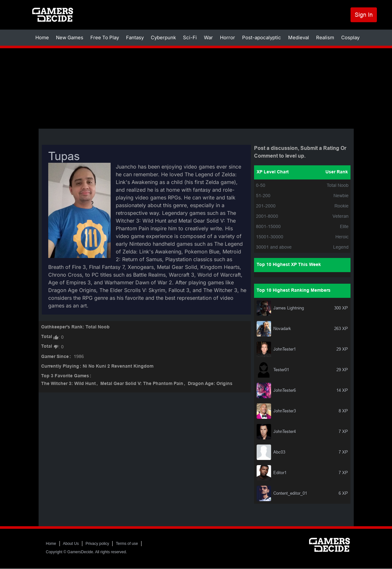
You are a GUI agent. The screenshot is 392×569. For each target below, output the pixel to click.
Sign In (364, 15)
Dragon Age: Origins (210, 384)
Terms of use (127, 544)
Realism (325, 37)
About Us (71, 544)
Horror (228, 37)
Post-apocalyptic (262, 37)
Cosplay (350, 37)
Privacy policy (97, 544)
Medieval (299, 37)
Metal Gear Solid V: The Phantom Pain (142, 384)
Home (42, 37)
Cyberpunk (163, 37)
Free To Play (105, 37)
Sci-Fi (190, 37)
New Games (70, 37)
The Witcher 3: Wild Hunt (68, 384)
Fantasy (135, 37)
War (208, 37)
